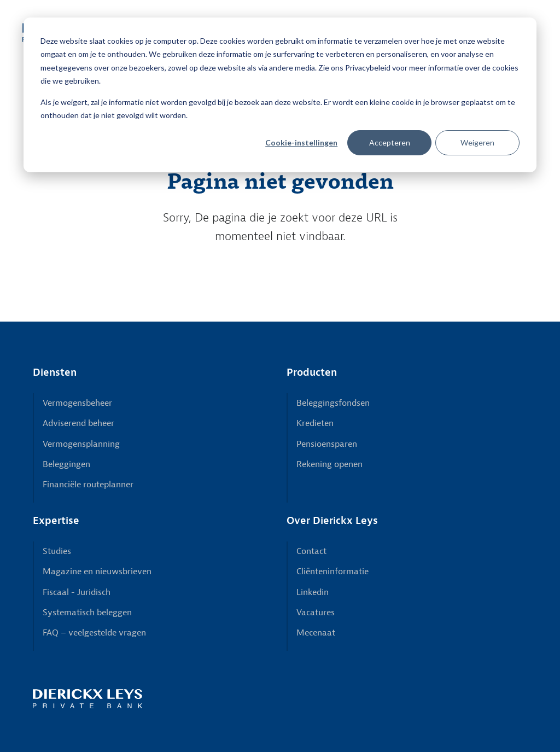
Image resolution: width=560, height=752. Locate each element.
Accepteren (390, 142)
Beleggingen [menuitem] (66, 464)
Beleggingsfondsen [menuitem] (333, 403)
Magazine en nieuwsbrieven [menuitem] (97, 572)
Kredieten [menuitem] (315, 423)
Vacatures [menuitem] (316, 613)
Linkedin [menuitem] (313, 592)
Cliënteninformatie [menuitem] (332, 572)
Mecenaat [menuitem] (316, 633)
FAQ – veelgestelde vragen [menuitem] (94, 633)
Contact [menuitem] (311, 551)
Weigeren (477, 142)
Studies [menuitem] (57, 551)
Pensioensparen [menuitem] (327, 444)
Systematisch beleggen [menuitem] (87, 613)
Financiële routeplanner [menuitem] (88, 485)
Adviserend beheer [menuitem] (78, 423)
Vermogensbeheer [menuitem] (77, 403)
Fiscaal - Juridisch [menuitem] (77, 592)
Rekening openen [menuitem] (329, 464)
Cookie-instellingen (301, 142)
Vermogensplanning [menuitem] (81, 444)
